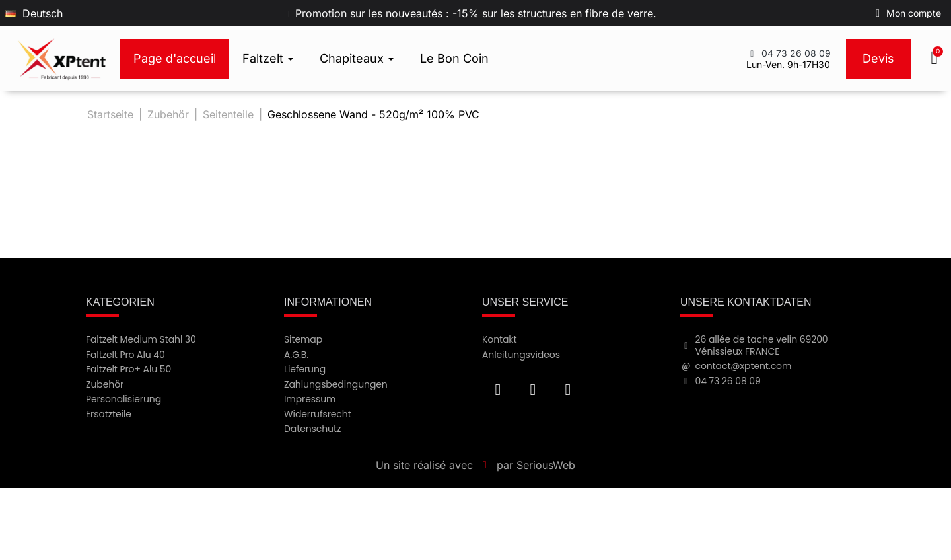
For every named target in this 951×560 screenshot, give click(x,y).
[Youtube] (533, 390)
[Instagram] (568, 390)
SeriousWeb (546, 465)
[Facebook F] (498, 390)
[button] (936, 59)
